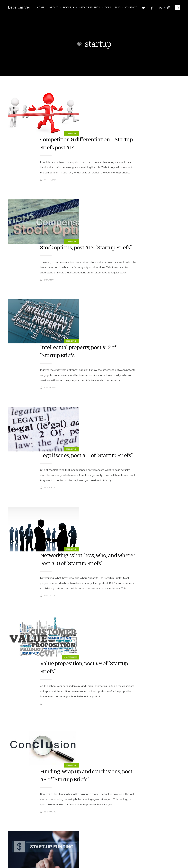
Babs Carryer (18, 7)
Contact (132, 8)
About (54, 8)
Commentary (36, 134)
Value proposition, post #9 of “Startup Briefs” (83, 487)
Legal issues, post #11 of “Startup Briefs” (77, 330)
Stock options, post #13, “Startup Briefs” (76, 182)
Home (41, 8)
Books (69, 8)
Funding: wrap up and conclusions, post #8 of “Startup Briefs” (76, 560)
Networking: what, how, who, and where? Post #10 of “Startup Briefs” (82, 408)
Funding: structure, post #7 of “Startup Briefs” (81, 633)
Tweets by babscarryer (146, 93)
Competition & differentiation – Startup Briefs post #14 (78, 103)
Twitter (133, 862)
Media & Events (90, 8)
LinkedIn (173, 862)
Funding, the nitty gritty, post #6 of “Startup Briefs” (83, 773)
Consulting (113, 8)
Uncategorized (34, 521)
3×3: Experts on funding (76, 703)
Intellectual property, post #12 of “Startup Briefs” (80, 256)
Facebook (153, 862)
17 (107, 845)
